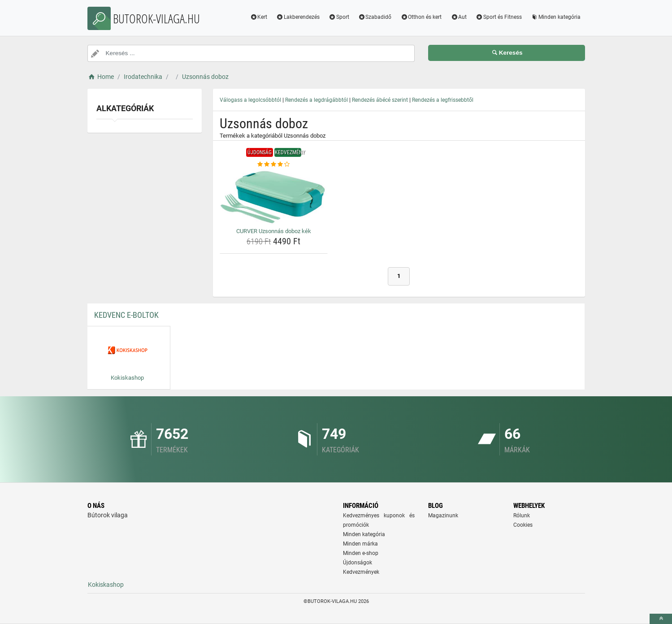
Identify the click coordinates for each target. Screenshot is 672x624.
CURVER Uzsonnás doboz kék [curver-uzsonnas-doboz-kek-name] (274, 231)
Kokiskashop (106, 585)
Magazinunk (443, 516)
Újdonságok (358, 563)
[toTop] (661, 619)
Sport (339, 17)
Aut (459, 17)
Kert (258, 17)
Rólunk (522, 516)
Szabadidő (375, 17)
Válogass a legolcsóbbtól (250, 100)
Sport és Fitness (499, 17)
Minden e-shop (361, 553)
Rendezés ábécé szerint (380, 100)
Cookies (523, 525)
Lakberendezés (298, 17)
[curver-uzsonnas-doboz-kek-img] (274, 197)
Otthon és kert (421, 17)
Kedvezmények (361, 572)
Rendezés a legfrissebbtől (443, 100)
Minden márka (360, 544)
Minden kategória (556, 17)
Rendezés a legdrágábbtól (316, 100)
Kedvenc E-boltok (126, 315)
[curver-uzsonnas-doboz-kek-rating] (274, 165)
